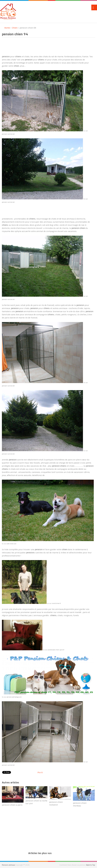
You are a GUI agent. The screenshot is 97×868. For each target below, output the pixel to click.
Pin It (40, 773)
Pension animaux (8, 865)
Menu (94, 7)
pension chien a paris (12, 805)
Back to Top (91, 865)
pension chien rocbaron (56, 803)
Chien (15, 28)
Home (6, 28)
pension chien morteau (80, 804)
